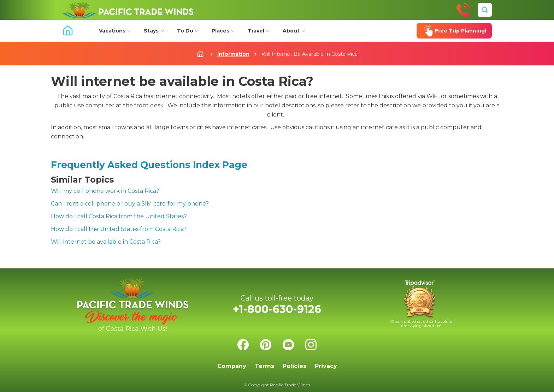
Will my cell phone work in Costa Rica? (105, 191)
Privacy (326, 366)
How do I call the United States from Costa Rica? (119, 229)
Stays (154, 31)
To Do (188, 31)
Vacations (115, 31)
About (294, 31)
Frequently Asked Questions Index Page (149, 165)
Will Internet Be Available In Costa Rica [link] (310, 54)
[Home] (128, 10)
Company (232, 366)
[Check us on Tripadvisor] (421, 304)
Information (233, 54)
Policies (294, 366)
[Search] (485, 10)
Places (223, 31)
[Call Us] (464, 10)
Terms (264, 366)
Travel (259, 31)
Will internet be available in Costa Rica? (106, 242)
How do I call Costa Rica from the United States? (119, 216)
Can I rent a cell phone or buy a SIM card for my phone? (130, 204)
